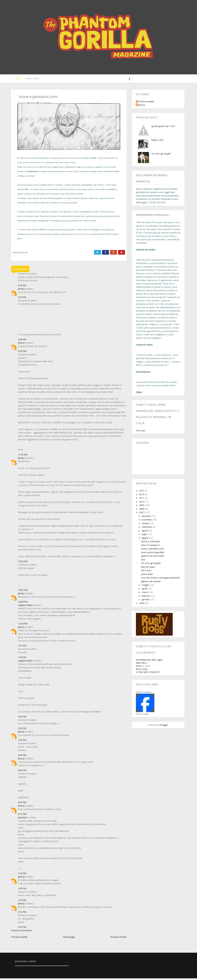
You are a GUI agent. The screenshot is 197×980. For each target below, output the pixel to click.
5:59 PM (22, 757)
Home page (69, 939)
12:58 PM (23, 625)
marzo (145, 594)
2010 (142, 503)
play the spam (148, 569)
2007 (142, 514)
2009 (142, 507)
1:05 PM (22, 890)
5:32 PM (22, 718)
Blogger (164, 727)
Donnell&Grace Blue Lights (149, 661)
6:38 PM (22, 341)
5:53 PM (22, 742)
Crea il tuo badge (142, 716)
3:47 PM (22, 929)
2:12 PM (22, 914)
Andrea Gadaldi (147, 103)
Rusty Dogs (31, 79)
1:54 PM (22, 902)
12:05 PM (23, 592)
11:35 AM (23, 456)
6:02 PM (22, 772)
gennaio (146, 601)
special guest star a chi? (163, 128)
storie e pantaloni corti (152, 550)
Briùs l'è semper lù (150, 547)
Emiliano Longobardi (144, 694)
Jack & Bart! (147, 576)
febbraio (146, 598)
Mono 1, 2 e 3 (143, 668)
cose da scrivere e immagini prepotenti (160, 579)
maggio (146, 587)
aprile (145, 590)
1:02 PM (22, 875)
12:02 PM (23, 563)
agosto (146, 532)
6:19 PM (22, 287)
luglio (145, 536)
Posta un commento (21, 932)
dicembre (147, 518)
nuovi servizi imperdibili (153, 554)
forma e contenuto (151, 543)
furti (143, 561)
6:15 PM (22, 816)
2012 (142, 496)
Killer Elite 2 (142, 665)
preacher (22, 819)
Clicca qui (141, 432)
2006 (142, 605)
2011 (142, 500)
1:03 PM (22, 659)
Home (16, 79)
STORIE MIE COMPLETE (148, 674)
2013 (142, 492)
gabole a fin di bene (151, 583)
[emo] (21, 290)
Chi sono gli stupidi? (161, 155)
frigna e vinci (158, 142)
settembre (147, 529)
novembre (147, 521)
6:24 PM (22, 299)
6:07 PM (22, 804)
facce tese (146, 572)
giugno (145, 540)
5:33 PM (22, 730)
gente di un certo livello (153, 558)
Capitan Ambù (25, 607)
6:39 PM (22, 353)
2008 (142, 511)
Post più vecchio (118, 939)
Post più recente (19, 939)
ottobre (146, 525)
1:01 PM (22, 647)
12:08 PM (23, 603)
